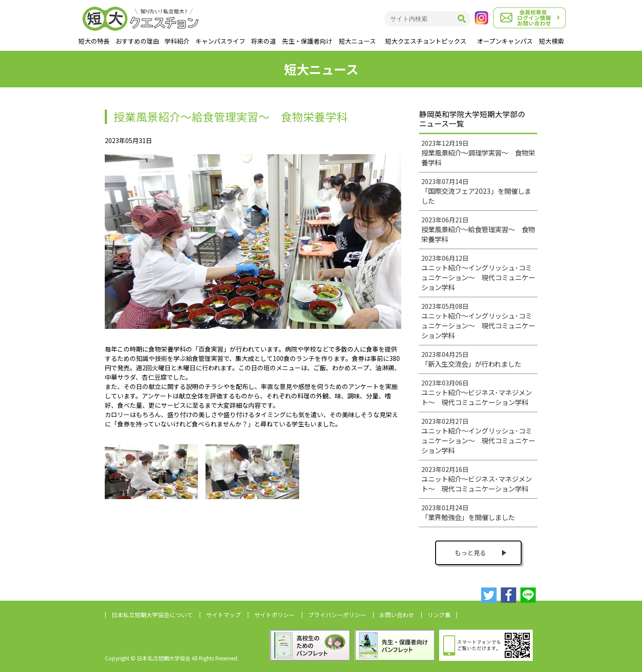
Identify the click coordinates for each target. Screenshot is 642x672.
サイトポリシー (274, 615)
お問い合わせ (397, 615)
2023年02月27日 (478, 436)
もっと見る (470, 553)
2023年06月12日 (478, 273)
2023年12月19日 (478, 153)
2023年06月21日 (478, 229)
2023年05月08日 (478, 321)
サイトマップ (223, 615)
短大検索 (551, 41)
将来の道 (263, 41)
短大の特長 (94, 41)
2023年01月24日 (468, 512)
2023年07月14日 (476, 191)
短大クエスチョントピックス (426, 41)
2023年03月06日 (477, 393)
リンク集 (439, 615)
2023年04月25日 (471, 359)
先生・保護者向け (307, 41)
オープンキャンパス (505, 41)
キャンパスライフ (220, 41)
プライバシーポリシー (337, 615)
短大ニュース (357, 41)
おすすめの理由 (137, 41)
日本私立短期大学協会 (152, 615)
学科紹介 (177, 41)
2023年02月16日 (477, 479)
